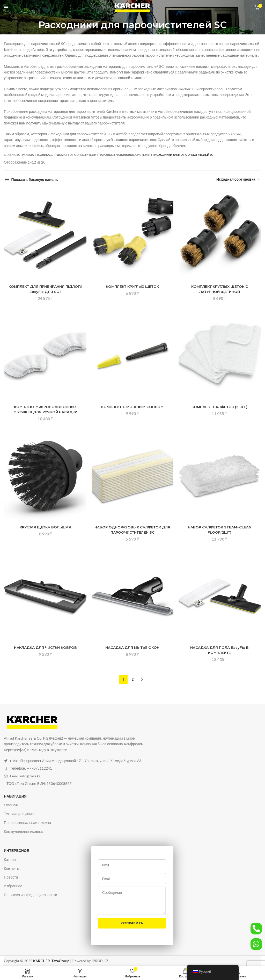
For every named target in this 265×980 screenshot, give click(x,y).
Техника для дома (51, 155)
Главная (11, 804)
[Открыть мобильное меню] (6, 8)
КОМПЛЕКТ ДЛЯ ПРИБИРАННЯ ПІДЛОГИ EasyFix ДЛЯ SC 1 (45, 289)
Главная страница (19, 155)
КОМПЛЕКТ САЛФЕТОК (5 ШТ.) (220, 407)
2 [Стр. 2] (132, 678)
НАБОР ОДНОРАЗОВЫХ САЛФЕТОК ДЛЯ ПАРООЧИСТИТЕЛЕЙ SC (132, 530)
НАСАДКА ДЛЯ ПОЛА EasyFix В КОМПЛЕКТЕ (220, 650)
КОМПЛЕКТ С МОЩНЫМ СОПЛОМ (133, 407)
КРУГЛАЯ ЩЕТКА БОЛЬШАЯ (45, 527)
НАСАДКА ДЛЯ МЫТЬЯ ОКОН (132, 647)
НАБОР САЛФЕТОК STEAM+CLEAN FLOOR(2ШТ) (220, 530)
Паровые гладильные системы (125, 155)
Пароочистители (82, 155)
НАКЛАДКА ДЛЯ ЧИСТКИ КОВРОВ (45, 647)
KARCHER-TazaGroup (51, 960)
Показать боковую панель (35, 179)
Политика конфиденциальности (31, 894)
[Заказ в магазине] (238, 180)
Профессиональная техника (27, 821)
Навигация (15, 795)
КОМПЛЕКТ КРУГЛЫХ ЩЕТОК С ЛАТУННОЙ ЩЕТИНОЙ (220, 289)
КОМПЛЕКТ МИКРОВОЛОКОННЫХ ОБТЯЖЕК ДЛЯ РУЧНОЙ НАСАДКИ (45, 409)
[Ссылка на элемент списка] (79, 767)
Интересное (16, 849)
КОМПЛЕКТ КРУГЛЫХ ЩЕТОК (132, 286)
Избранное (13, 885)
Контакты (12, 867)
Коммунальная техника (23, 830)
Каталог (10, 858)
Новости (11, 876)
